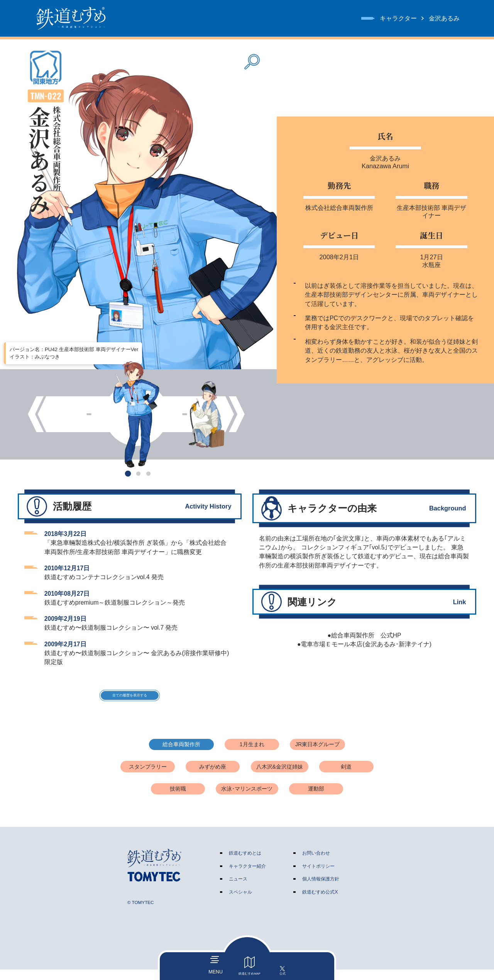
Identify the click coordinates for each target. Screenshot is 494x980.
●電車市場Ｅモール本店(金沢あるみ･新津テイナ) (364, 644)
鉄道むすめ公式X (320, 902)
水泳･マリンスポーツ (247, 799)
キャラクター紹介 (247, 877)
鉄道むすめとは (245, 863)
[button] (128, 474)
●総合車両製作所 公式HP (364, 635)
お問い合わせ (316, 863)
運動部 (316, 799)
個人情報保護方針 (321, 889)
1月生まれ (252, 755)
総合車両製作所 (181, 755)
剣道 (346, 777)
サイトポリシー (318, 877)
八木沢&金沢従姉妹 (280, 777)
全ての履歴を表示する (130, 700)
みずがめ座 (213, 777)
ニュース (238, 889)
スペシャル (240, 902)
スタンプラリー (148, 777)
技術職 (178, 799)
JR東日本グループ (317, 755)
